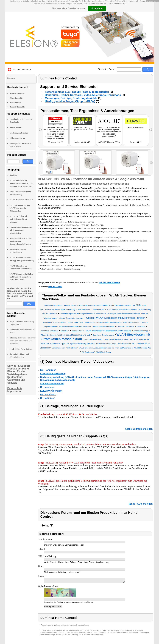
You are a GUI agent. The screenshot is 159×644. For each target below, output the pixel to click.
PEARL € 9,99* (55, 287)
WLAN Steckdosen (109, 282)
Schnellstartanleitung (52, 384)
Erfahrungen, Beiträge (19, 133)
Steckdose (14, 175)
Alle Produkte (15, 102)
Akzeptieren (97, 8)
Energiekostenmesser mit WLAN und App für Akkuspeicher (20, 208)
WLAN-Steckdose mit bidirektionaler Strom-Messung (19, 219)
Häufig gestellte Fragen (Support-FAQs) (70, 101)
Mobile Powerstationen (21, 349)
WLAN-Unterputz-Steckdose (21, 200)
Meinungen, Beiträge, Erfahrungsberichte (71, 98)
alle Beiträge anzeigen (140, 429)
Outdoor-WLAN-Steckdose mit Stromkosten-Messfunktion (21, 230)
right (151, 163)
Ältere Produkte (16, 98)
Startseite (102, 69)
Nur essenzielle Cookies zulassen (68, 8)
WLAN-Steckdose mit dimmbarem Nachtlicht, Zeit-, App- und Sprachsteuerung (22, 183)
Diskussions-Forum (18, 138)
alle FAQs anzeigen (142, 504)
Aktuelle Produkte (17, 94)
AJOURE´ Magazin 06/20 (109, 142)
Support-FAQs (16, 127)
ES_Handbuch (48, 370)
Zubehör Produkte (17, 107)
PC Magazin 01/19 (56, 142)
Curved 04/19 (136, 142)
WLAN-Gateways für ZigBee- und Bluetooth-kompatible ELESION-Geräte (22, 277)
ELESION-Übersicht (51, 391)
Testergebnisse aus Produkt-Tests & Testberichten (77, 92)
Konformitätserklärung (53, 373)
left (40, 163)
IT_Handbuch (48, 387)
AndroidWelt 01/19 (82, 142)
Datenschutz (121, 3)
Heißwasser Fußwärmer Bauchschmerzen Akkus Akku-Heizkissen (23, 341)
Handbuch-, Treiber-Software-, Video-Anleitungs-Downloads (83, 95)
